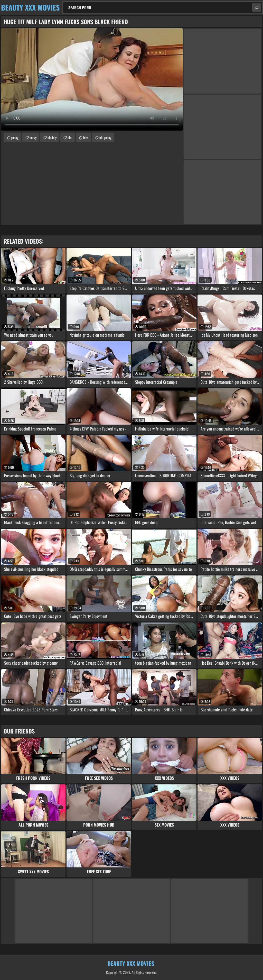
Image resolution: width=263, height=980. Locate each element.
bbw (86, 137)
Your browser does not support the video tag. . (92, 79)
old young (105, 137)
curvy (33, 137)
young (15, 137)
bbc (70, 137)
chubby (52, 137)
